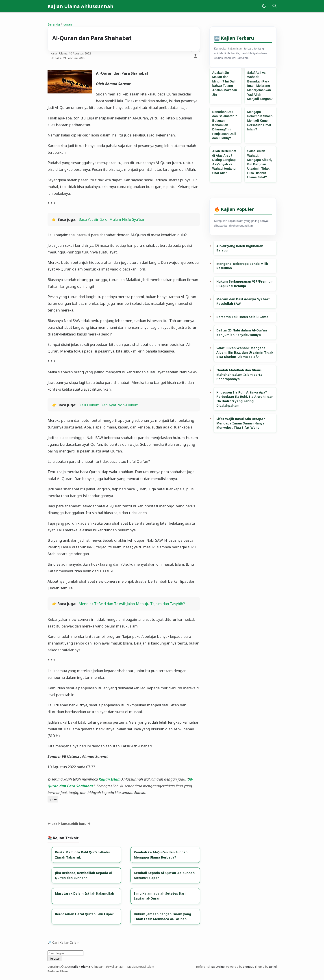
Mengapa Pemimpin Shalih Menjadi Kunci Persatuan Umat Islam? (260, 121)
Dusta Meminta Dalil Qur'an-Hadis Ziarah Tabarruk (82, 855)
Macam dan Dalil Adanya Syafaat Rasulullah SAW (243, 301)
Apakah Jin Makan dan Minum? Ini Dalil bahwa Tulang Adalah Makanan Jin (225, 84)
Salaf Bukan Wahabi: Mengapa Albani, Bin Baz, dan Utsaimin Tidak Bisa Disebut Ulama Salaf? (260, 164)
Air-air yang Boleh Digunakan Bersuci (240, 248)
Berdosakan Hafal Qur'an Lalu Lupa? (84, 914)
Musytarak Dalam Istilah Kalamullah (85, 893)
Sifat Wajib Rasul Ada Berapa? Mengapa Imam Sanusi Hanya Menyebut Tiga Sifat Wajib (241, 423)
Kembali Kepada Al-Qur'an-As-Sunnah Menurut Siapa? (164, 875)
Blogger (248, 967)
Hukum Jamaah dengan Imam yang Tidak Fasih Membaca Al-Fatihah (162, 916)
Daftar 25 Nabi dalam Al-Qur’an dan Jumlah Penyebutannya (242, 332)
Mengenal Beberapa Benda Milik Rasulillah (242, 266)
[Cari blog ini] (65, 953)
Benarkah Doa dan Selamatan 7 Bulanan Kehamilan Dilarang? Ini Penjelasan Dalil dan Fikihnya (225, 125)
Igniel (273, 967)
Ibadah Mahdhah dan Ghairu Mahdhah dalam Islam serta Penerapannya (239, 374)
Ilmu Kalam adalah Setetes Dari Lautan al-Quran (160, 896)
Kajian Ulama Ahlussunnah (80, 6)
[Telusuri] (274, 6)
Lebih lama (59, 824)
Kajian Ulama (81, 967)
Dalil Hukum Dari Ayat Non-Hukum (109, 405)
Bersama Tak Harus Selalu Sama (242, 317)
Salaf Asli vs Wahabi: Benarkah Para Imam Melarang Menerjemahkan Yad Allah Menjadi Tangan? (260, 86)
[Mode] (264, 6)
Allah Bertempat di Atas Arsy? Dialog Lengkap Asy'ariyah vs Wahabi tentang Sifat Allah (224, 162)
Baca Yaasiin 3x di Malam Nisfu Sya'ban (112, 219)
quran (53, 799)
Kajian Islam (110, 779)
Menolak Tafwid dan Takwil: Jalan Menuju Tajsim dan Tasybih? (132, 604)
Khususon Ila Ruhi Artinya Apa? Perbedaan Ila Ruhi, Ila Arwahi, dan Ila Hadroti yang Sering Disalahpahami (245, 399)
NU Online (218, 967)
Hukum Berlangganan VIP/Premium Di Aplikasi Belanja (245, 284)
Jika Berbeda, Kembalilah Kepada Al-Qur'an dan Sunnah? (84, 875)
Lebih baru (80, 824)
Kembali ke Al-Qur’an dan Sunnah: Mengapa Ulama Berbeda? (161, 855)
